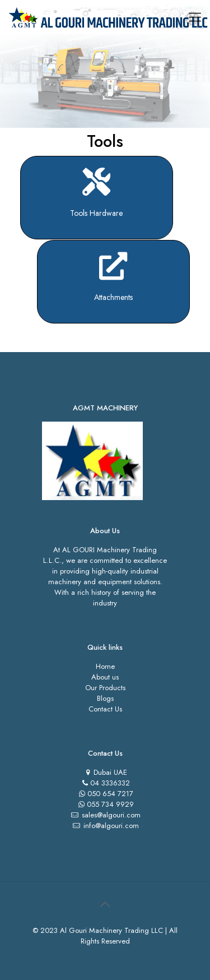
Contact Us (105, 709)
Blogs (105, 698)
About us (105, 677)
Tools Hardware (96, 213)
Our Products (105, 688)
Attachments (113, 297)
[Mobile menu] (195, 17)
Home (105, 666)
